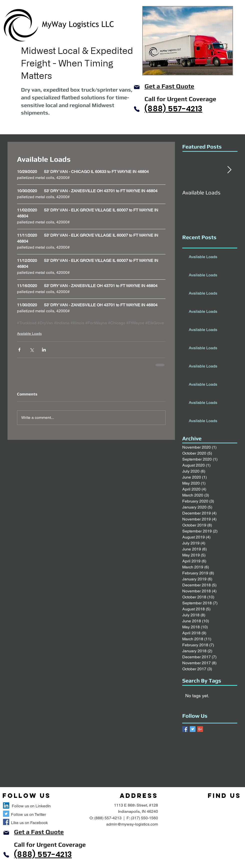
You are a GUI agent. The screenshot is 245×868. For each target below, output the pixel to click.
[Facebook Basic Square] (185, 729)
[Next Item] (229, 170)
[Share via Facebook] (19, 350)
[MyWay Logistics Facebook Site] (6, 822)
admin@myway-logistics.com (132, 824)
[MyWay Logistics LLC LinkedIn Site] (6, 805)
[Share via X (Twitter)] (32, 350)
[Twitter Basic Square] (193, 729)
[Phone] (137, 109)
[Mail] (137, 87)
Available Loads (29, 334)
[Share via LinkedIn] (44, 350)
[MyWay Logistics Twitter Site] (6, 814)
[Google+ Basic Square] (200, 729)
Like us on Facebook (29, 823)
